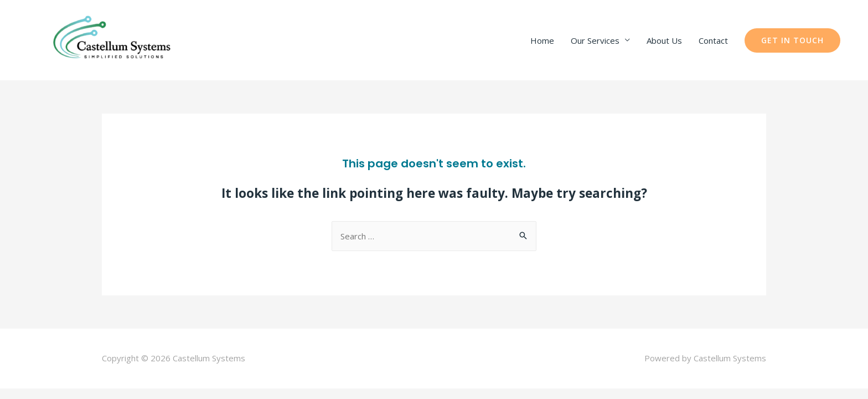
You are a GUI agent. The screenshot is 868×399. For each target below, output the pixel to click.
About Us (664, 40)
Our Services (595, 40)
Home (542, 40)
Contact (713, 40)
